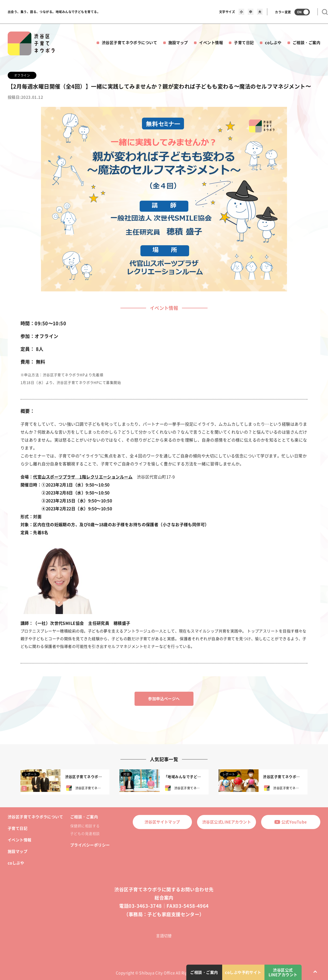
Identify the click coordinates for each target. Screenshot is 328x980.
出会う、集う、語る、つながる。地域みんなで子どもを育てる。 (54, 12)
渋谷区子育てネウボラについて (129, 43)
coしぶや (273, 43)
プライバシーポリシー (90, 845)
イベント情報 (211, 43)
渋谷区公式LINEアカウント (227, 822)
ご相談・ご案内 (306, 43)
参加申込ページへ (164, 699)
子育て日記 (244, 43)
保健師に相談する (85, 826)
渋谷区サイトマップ (162, 822)
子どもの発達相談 (85, 833)
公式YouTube (291, 822)
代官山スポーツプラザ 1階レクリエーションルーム (83, 477)
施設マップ (178, 43)
